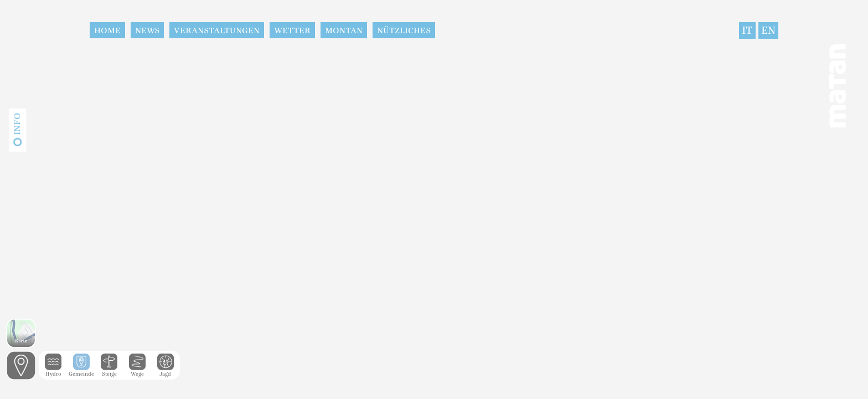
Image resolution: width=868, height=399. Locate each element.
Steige (109, 371)
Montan (344, 30)
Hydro (53, 371)
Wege (137, 371)
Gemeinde (81, 371)
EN (768, 30)
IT (747, 30)
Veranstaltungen (217, 30)
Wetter (292, 30)
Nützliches (404, 30)
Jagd (166, 371)
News (147, 30)
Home (107, 30)
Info (17, 124)
